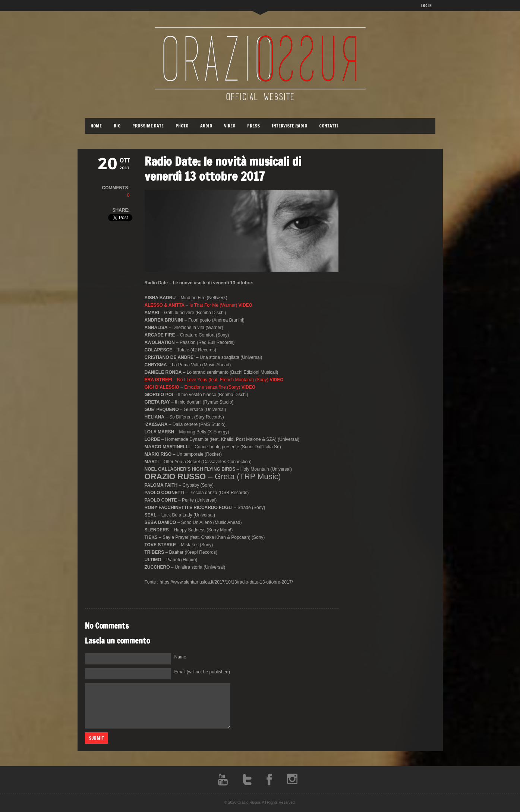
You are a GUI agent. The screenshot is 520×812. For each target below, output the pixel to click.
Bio (117, 126)
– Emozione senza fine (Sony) (200, 387)
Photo (182, 126)
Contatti (329, 126)
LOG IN (426, 6)
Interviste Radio (289, 126)
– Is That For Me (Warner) (198, 305)
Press (253, 126)
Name (180, 657)
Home (96, 126)
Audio (206, 126)
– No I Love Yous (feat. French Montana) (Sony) (214, 380)
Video (230, 126)
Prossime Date (148, 126)
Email (202, 672)
